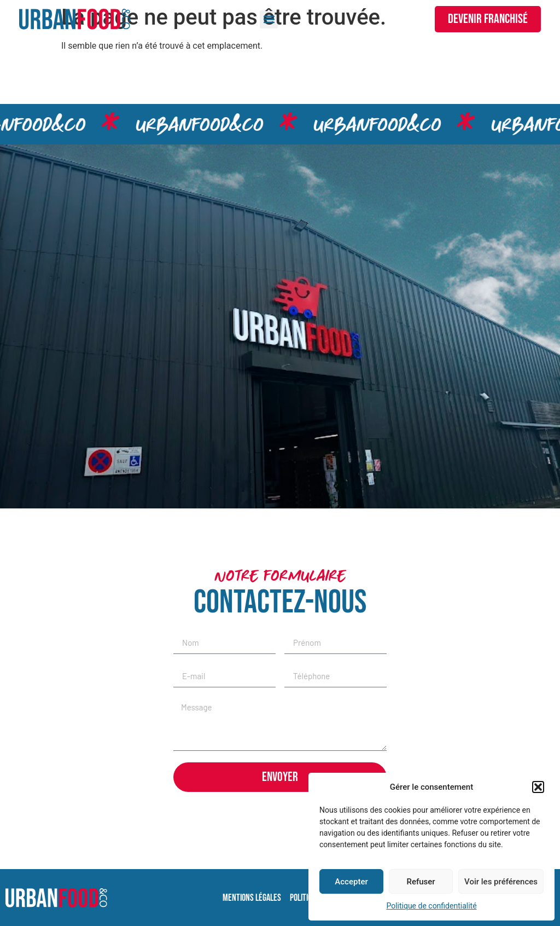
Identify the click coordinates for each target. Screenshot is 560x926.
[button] (538, 787)
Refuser (421, 882)
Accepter (351, 882)
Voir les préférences (501, 882)
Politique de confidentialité (431, 906)
